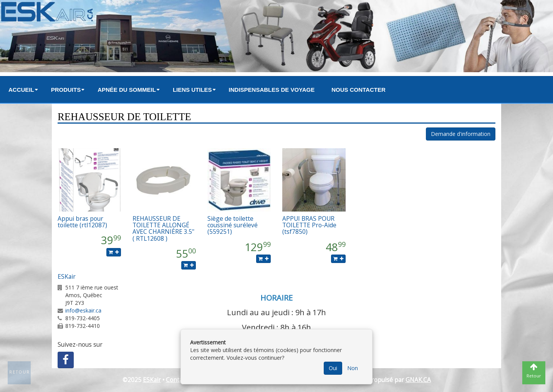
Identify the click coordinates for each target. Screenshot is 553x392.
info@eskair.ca (83, 310)
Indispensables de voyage (272, 90)
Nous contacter (358, 90)
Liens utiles (192, 90)
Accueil (21, 90)
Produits (66, 90)
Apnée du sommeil (127, 90)
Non (353, 368)
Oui (333, 368)
